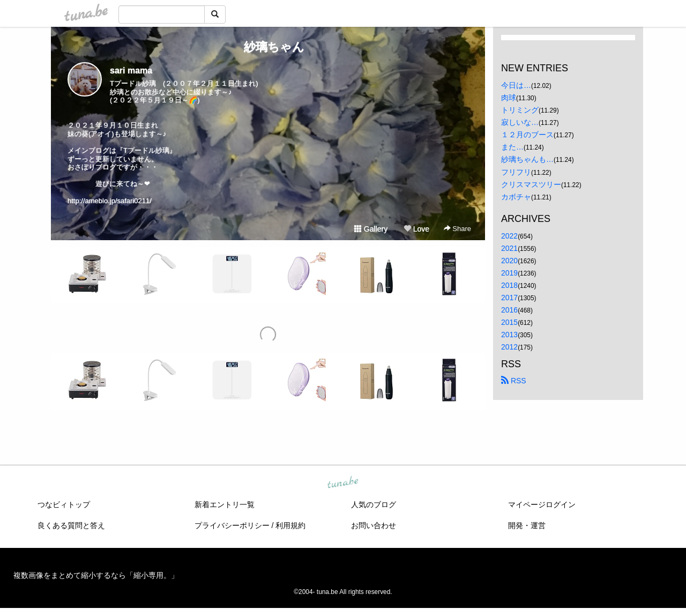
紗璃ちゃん (268, 47)
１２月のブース (527, 135)
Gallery (371, 229)
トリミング (520, 110)
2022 (509, 236)
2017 (509, 298)
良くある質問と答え (71, 525)
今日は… (516, 85)
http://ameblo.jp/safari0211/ (110, 201)
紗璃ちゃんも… (527, 159)
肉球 (509, 98)
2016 (509, 310)
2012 (509, 347)
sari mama (131, 70)
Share (457, 229)
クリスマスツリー (531, 184)
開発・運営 (527, 525)
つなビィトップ (64, 504)
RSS (514, 381)
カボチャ (516, 197)
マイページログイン (542, 504)
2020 (509, 261)
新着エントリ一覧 (225, 504)
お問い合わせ (374, 525)
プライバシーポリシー (232, 525)
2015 (509, 322)
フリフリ (516, 172)
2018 (509, 285)
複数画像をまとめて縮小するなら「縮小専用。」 (96, 575)
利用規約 (290, 525)
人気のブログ (374, 504)
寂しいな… (520, 122)
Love (416, 229)
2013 (509, 335)
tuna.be (342, 483)
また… (512, 147)
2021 (509, 248)
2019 (509, 273)
